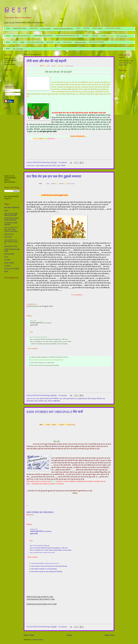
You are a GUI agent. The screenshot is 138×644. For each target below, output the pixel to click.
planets (94, 399)
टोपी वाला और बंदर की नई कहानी (46, 61)
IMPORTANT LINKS (20, 28)
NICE (54, 166)
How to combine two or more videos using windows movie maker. (51, 341)
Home (8, 28)
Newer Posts (29, 635)
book (38, 399)
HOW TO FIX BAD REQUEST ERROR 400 (38, 337)
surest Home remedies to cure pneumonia (42, 363)
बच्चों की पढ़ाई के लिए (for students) (41, 323)
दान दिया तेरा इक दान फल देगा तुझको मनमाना (54, 176)
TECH (78, 28)
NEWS (15, 42)
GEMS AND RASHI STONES (43, 36)
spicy (59, 42)
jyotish (48, 66)
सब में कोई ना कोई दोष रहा (12, 208)
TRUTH (50, 401)
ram (104, 399)
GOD (64, 399)
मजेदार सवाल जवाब (80, 42)
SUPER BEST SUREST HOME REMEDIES (12, 219)
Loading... (7, 81)
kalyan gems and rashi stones (22, 36)
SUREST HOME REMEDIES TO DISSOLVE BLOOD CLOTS (49, 357)
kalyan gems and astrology (35, 42)
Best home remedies (69, 66)
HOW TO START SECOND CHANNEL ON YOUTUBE (49, 344)
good (47, 166)
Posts (8, 90)
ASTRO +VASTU (33, 321)
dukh (41, 399)
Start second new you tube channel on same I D (11, 242)
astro (41, 66)
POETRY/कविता (45, 29)
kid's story (61, 66)
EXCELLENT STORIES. (51, 399)
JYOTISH (86, 28)
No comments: (63, 162)
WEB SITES (33, 28)
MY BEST (85, 36)
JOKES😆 (95, 36)
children (42, 166)
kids (50, 166)
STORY (63, 166)
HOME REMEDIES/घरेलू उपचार (63, 29)
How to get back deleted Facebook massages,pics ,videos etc (49, 339)
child (38, 166)
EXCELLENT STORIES (97, 42)
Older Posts (109, 635)
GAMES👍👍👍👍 (107, 36)
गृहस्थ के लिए (34, 325)
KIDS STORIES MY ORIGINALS (40, 512)
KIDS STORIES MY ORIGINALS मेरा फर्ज (55, 412)
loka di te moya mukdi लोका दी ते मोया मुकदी (11, 214)
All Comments (11, 94)
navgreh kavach (82, 399)
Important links (9, 234)
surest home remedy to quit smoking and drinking (46, 571)
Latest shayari (67, 42)
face (61, 399)
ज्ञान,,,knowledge (18, 49)
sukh (45, 401)
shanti (36, 401)
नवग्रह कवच (56, 401)
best (32, 166)
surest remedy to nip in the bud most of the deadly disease (47, 360)
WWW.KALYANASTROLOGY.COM (67, 36)
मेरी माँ (22, 42)
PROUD (99, 399)
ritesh (58, 166)
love (75, 399)
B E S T (16, 10)
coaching (53, 66)
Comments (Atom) (38, 640)
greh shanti (70, 399)
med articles (50, 42)
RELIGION (30, 401)
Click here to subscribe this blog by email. (126, 63)
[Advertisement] (12, 143)
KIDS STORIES (97, 28)
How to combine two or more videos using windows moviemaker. (11, 229)
